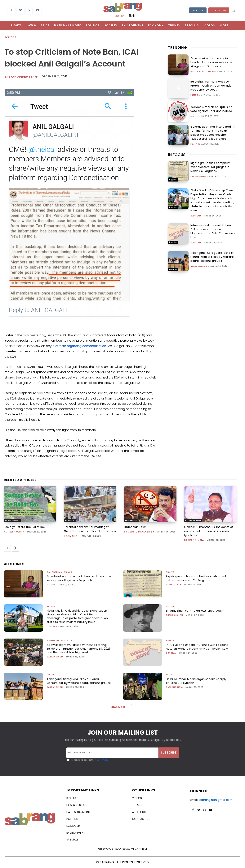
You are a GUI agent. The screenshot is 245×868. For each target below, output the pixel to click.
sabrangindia (199, 266)
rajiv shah (72, 536)
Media (169, 675)
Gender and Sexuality (60, 641)
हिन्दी (132, 16)
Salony (51, 585)
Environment (12, 521)
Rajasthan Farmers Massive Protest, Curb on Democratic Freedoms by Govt (210, 86)
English (119, 16)
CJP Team (196, 216)
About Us (198, 11)
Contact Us (219, 11)
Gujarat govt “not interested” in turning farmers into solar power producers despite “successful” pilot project (212, 133)
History (171, 606)
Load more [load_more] (119, 707)
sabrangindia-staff (21, 77)
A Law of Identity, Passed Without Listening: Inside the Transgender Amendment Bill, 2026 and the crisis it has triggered (78, 649)
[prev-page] (7, 548)
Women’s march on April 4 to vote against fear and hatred (210, 109)
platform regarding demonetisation (79, 346)
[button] (233, 10)
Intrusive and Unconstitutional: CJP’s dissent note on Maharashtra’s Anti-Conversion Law (213, 231)
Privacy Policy (101, 760)
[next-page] (16, 548)
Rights (173, 180)
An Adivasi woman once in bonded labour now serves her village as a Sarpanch (211, 62)
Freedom (195, 95)
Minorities (131, 521)
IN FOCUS (177, 155)
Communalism (193, 521)
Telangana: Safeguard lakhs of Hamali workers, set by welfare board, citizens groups (212, 257)
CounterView (198, 176)
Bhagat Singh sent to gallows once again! (197, 611)
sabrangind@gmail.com (216, 800)
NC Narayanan (14, 532)
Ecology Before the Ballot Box (25, 527)
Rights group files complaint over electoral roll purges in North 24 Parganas (210, 167)
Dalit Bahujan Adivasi (203, 72)
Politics (11, 38)
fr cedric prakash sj (139, 532)
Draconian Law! (135, 527)
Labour (173, 269)
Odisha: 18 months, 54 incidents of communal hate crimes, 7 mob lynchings (209, 531)
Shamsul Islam (174, 615)
